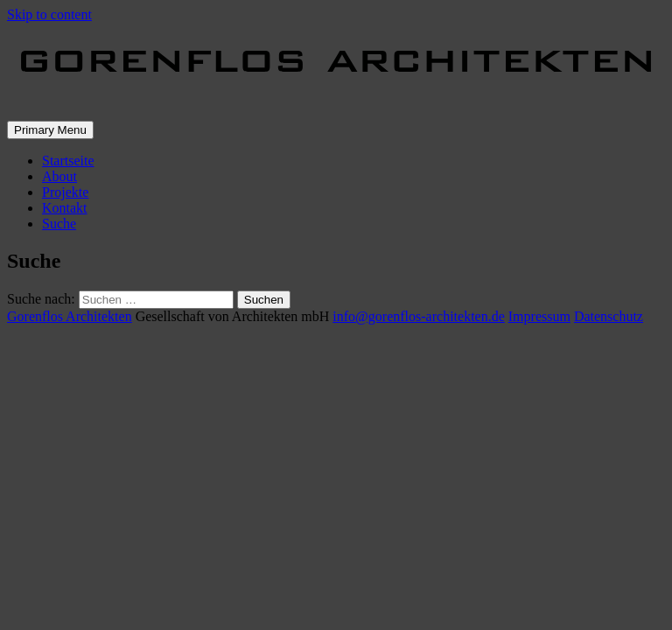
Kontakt (65, 208)
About (59, 176)
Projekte (65, 192)
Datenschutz (609, 316)
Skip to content (49, 14)
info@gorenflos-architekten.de (418, 316)
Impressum (539, 316)
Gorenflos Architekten (70, 316)
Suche (59, 224)
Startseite (68, 161)
